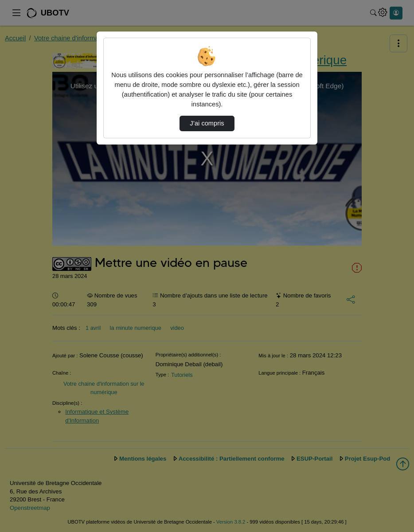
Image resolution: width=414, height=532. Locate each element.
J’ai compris (207, 123)
